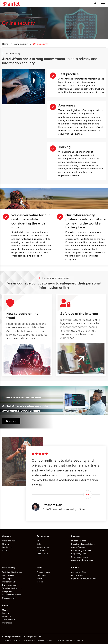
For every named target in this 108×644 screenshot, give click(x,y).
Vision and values (10, 541)
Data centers (42, 554)
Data (39, 544)
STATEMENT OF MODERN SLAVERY (38, 641)
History (5, 550)
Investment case (79, 541)
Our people (7, 579)
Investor (6, 613)
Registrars (7, 616)
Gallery (40, 579)
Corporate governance (81, 550)
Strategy (6, 544)
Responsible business (12, 595)
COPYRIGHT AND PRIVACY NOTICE (69, 641)
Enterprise (41, 550)
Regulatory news (79, 554)
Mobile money (43, 547)
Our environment (10, 585)
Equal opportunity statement (84, 579)
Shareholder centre (80, 557)
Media (5, 610)
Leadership (7, 547)
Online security (9, 598)
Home (5, 44)
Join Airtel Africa (78, 572)
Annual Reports (78, 547)
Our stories (42, 575)
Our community (9, 582)
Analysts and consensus (82, 560)
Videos (40, 582)
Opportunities (77, 575)
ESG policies (8, 591)
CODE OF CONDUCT (12, 641)
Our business (8, 575)
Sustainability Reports (12, 588)
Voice (39, 541)
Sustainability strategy (12, 572)
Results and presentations (83, 544)
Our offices (7, 623)
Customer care (9, 620)
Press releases (43, 572)
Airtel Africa (16, 637)
